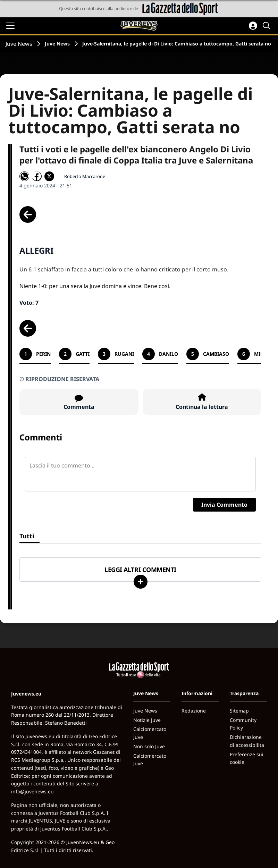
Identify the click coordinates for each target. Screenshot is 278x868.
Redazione (194, 711)
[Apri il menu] (10, 26)
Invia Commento (224, 505)
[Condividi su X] (49, 176)
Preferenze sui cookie (247, 758)
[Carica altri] (141, 582)
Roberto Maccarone (85, 176)
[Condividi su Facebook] (37, 176)
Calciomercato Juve (150, 733)
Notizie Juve (147, 720)
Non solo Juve (149, 746)
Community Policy (243, 724)
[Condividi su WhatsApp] (24, 176)
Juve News (19, 44)
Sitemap (239, 711)
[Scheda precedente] (28, 214)
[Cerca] (268, 26)
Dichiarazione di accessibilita (247, 741)
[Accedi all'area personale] (253, 26)
